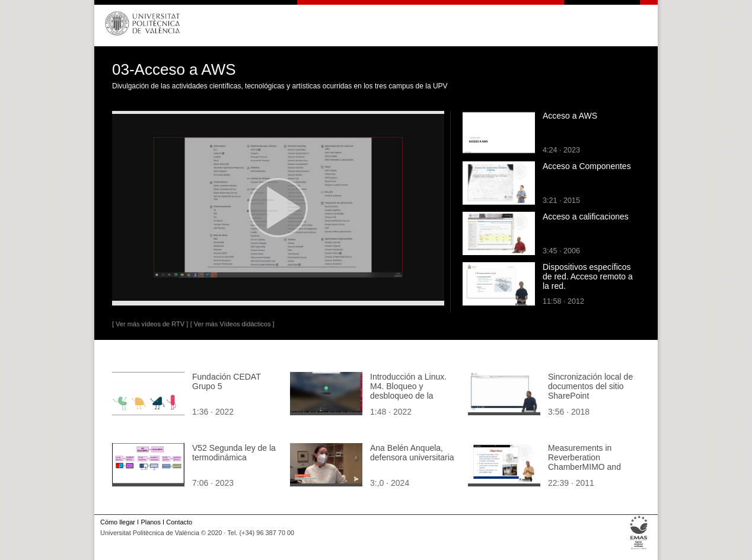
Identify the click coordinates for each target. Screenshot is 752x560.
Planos (150, 522)
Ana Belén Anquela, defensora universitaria (412, 453)
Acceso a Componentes (587, 166)
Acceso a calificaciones (586, 217)
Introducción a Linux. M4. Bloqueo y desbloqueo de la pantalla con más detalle (408, 396)
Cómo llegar (118, 522)
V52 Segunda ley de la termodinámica (234, 453)
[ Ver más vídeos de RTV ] (150, 324)
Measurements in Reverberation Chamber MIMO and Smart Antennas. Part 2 (591, 462)
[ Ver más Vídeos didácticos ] (232, 324)
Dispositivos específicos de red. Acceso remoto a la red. (588, 276)
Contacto (179, 522)
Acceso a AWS (570, 116)
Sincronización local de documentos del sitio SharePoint (590, 386)
